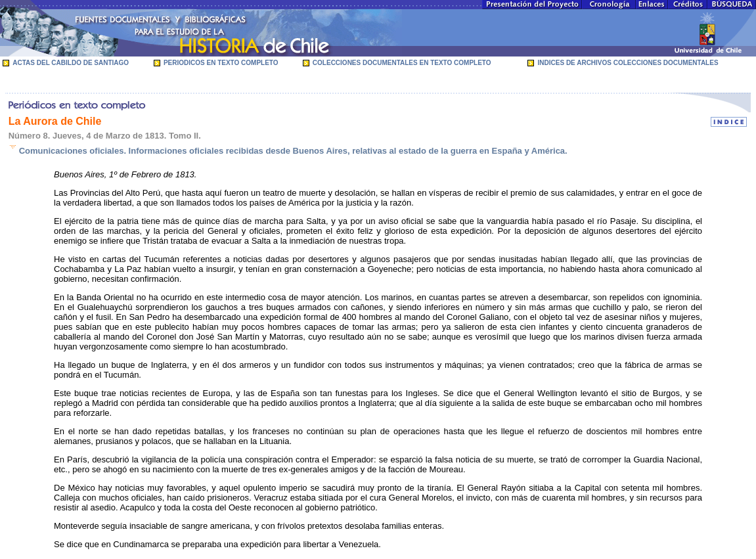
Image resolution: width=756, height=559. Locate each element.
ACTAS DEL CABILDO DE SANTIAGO (71, 63)
